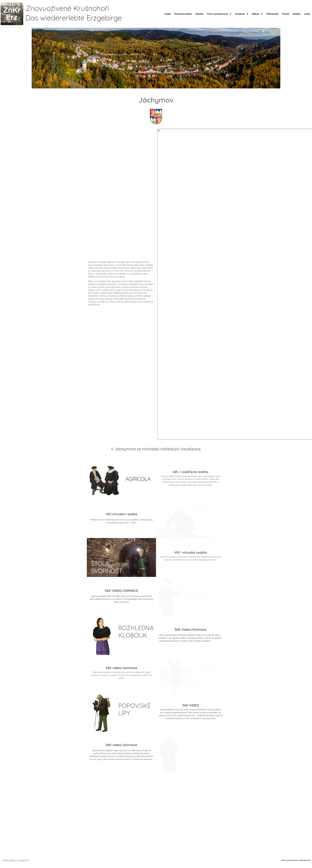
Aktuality (199, 14)
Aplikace (256, 14)
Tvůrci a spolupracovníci (217, 14)
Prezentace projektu (183, 14)
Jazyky (307, 14)
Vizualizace (240, 14)
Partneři (286, 14)
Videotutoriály (272, 14)
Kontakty (297, 14)
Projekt (168, 14)
